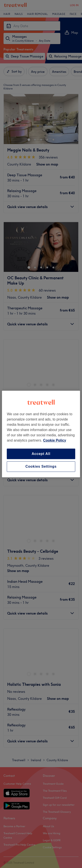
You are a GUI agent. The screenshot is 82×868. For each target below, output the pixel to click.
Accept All (41, 454)
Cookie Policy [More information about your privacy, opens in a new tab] (55, 440)
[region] (41, 434)
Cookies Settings (41, 466)
